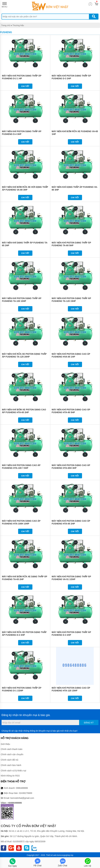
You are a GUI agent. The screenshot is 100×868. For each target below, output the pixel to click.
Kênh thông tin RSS (10, 776)
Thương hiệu (18, 25)
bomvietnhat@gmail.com (22, 798)
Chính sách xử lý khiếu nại (13, 771)
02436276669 (25, 793)
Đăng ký (89, 723)
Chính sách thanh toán (12, 749)
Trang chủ (6, 25)
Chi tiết (25, 86)
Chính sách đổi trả (10, 760)
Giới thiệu (5, 744)
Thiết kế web (51, 855)
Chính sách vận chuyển (12, 754)
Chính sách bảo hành (11, 765)
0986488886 (22, 788)
